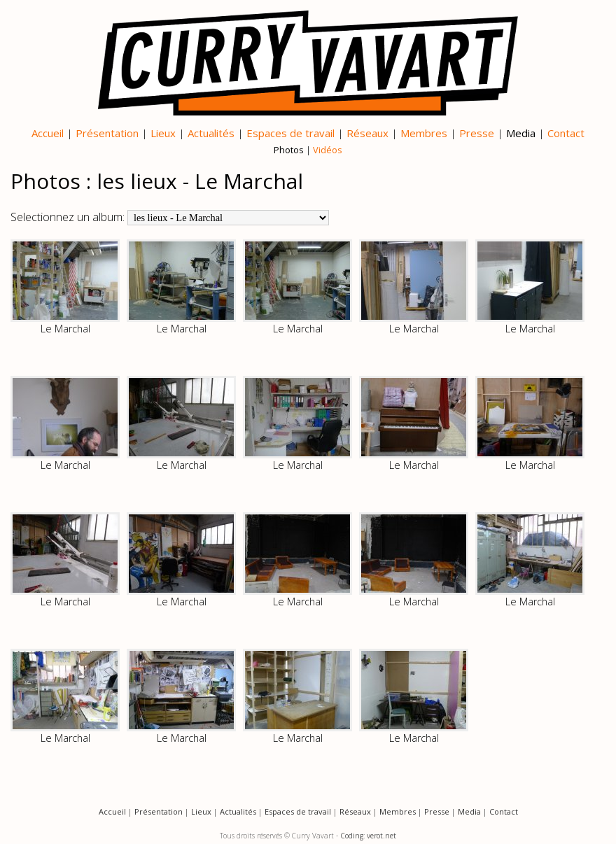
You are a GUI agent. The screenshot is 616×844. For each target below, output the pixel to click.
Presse (477, 133)
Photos (289, 150)
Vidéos (328, 150)
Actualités (211, 133)
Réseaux (367, 133)
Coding (352, 836)
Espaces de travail (290, 133)
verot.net (381, 836)
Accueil (48, 133)
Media (521, 133)
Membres (424, 133)
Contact (566, 133)
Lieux (163, 133)
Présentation (107, 133)
